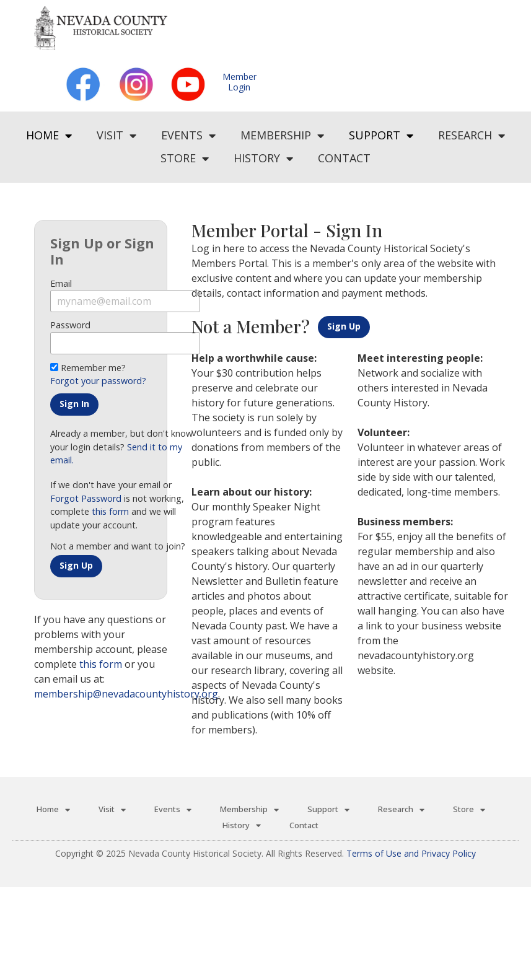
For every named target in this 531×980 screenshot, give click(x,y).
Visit (116, 136)
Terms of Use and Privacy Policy (411, 853)
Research (472, 136)
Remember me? (88, 368)
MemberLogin (239, 82)
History (263, 159)
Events (188, 136)
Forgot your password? (98, 381)
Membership (282, 136)
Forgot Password (86, 498)
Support (381, 136)
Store (185, 159)
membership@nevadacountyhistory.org (126, 694)
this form (110, 511)
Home (49, 136)
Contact (344, 158)
